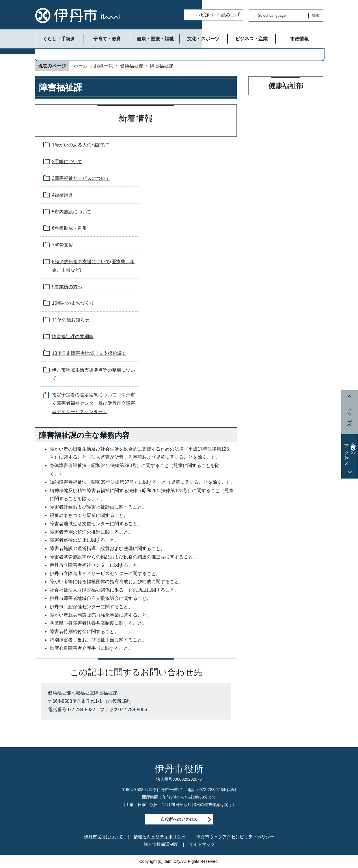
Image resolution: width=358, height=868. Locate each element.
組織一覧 (104, 66)
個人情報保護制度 (161, 844)
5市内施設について (72, 212)
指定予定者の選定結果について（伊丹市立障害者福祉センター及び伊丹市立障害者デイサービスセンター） (94, 403)
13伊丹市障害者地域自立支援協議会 (89, 353)
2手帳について (67, 162)
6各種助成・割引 (69, 228)
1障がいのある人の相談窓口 (81, 145)
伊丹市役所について (104, 837)
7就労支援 (63, 245)
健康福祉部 (132, 66)
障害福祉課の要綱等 (73, 337)
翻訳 (316, 15)
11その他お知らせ (71, 320)
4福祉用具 (63, 195)
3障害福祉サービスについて (81, 178)
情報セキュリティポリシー (160, 837)
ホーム (81, 66)
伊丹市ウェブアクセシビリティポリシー (235, 837)
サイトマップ (202, 844)
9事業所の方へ (67, 287)
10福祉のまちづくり (73, 303)
